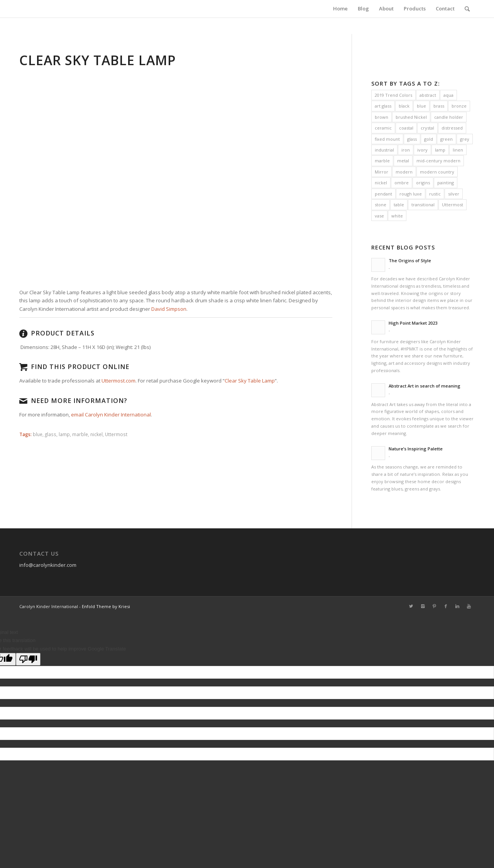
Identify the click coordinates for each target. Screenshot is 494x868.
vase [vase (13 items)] (379, 216)
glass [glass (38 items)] (412, 139)
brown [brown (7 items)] (381, 117)
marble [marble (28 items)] (382, 161)
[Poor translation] (28, 659)
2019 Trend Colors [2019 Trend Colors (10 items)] (393, 95)
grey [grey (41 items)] (465, 139)
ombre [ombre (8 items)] (402, 183)
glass (51, 434)
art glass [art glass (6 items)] (383, 106)
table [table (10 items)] (399, 205)
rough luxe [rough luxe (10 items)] (411, 194)
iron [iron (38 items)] (406, 150)
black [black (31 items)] (404, 106)
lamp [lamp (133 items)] (440, 150)
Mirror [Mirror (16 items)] (381, 172)
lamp (64, 434)
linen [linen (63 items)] (458, 150)
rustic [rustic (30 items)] (435, 194)
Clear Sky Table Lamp (250, 381)
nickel (96, 434)
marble (80, 434)
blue (38, 434)
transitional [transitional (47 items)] (423, 205)
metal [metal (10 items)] (403, 161)
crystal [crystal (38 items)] (427, 128)
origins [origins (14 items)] (423, 183)
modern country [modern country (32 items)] (437, 172)
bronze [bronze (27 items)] (459, 106)
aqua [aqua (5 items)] (448, 95)
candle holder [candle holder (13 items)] (449, 117)
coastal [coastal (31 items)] (406, 128)
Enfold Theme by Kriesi (106, 606)
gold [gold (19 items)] (429, 139)
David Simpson (169, 309)
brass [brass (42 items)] (439, 106)
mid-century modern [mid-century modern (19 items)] (438, 161)
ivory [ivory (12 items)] (422, 150)
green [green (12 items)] (447, 139)
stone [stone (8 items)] (381, 205)
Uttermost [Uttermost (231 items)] (453, 205)
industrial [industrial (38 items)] (384, 150)
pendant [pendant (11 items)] (383, 194)
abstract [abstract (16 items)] (428, 95)
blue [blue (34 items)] (421, 106)
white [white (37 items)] (397, 216)
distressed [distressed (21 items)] (452, 128)
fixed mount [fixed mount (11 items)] (387, 139)
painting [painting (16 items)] (446, 183)
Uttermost (116, 434)
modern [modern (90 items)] (404, 172)
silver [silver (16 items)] (454, 194)
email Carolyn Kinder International (111, 415)
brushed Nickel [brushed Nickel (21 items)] (411, 117)
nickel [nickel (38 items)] (381, 183)
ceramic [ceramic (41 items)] (383, 128)
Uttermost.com (118, 381)
